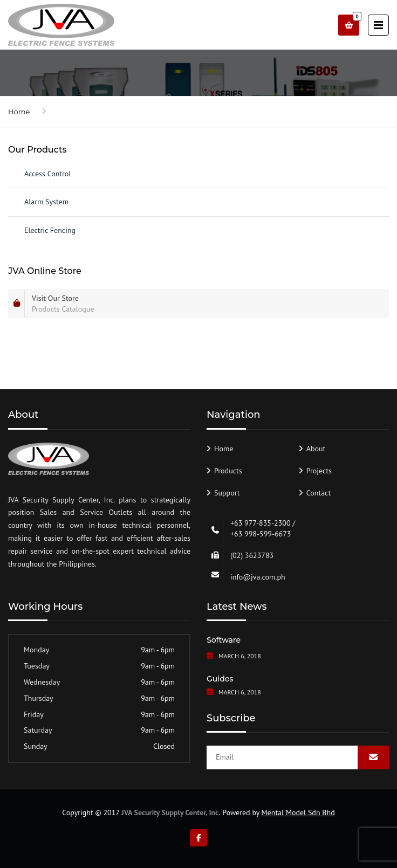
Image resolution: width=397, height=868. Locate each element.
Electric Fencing (50, 230)
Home (19, 112)
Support (227, 493)
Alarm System (46, 202)
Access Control (47, 174)
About (316, 449)
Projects (319, 471)
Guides (220, 679)
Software (224, 640)
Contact (319, 493)
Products (228, 471)
